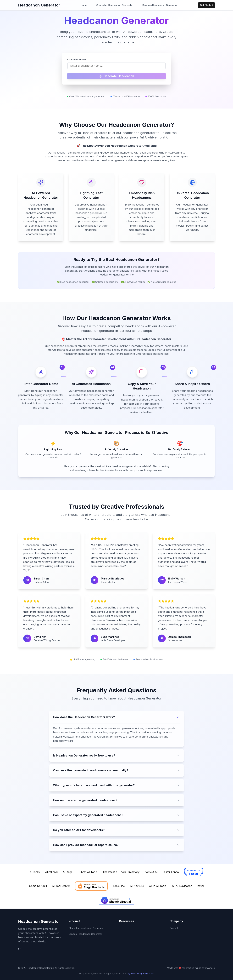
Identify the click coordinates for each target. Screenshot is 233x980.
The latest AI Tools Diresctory (121, 872)
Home (84, 5)
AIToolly (35, 872)
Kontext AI (151, 872)
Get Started (206, 5)
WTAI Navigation (182, 886)
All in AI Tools (158, 886)
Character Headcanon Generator (115, 5)
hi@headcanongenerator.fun (141, 973)
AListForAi (51, 872)
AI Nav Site (137, 886)
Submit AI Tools (88, 872)
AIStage (68, 872)
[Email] (20, 949)
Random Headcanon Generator (160, 5)
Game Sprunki (38, 886)
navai (201, 886)
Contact (174, 928)
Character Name (77, 60)
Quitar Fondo (171, 872)
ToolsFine (119, 886)
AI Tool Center (61, 886)
